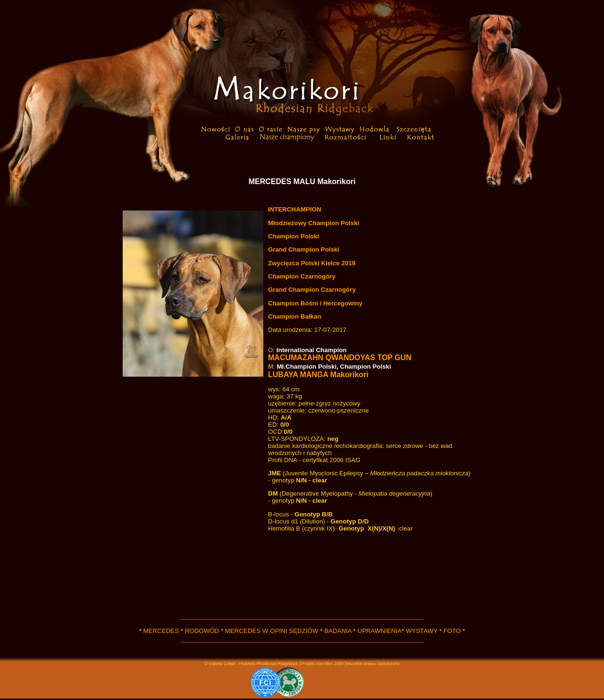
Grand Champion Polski (304, 249)
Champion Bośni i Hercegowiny (315, 303)
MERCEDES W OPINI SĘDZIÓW (272, 631)
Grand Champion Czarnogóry (312, 290)
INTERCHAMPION (295, 209)
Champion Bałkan (295, 316)
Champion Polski (294, 236)
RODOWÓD (202, 631)
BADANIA (338, 631)
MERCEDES (161, 631)
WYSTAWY (422, 631)
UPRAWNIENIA (380, 631)
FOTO (452, 631)
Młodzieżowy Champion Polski (314, 223)
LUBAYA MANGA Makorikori (318, 375)
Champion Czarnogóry (302, 276)
